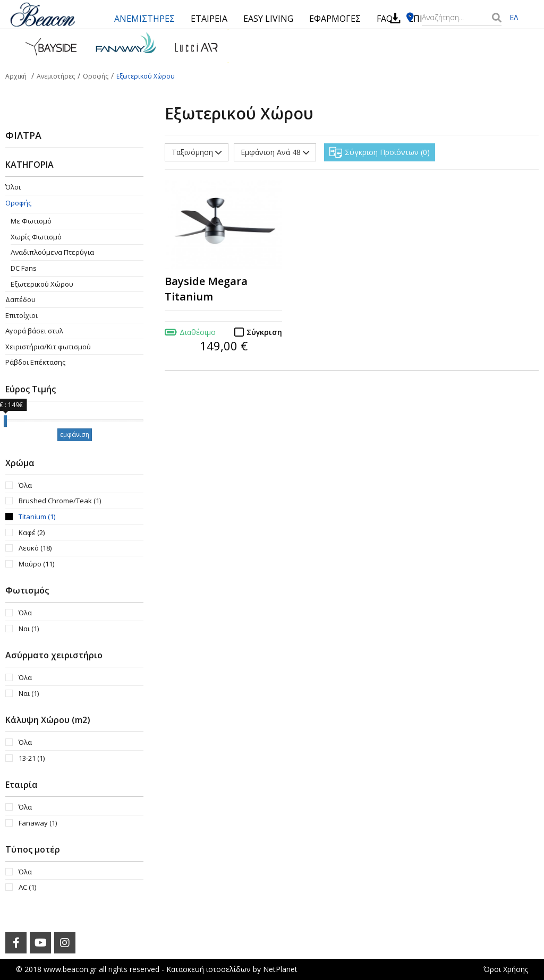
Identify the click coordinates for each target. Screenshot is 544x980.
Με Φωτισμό (31, 221)
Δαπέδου (20, 299)
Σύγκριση (264, 332)
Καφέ (32, 532)
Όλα (25, 485)
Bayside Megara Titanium (206, 289)
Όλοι (13, 187)
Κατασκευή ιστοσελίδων (209, 969)
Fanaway (38, 823)
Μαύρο (36, 564)
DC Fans (24, 268)
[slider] (5, 421)
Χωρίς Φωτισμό (36, 237)
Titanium (37, 517)
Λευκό (35, 548)
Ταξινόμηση (197, 152)
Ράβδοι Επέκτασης (35, 362)
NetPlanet (280, 969)
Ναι (29, 629)
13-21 (32, 758)
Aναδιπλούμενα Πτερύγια (52, 252)
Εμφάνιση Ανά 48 (275, 152)
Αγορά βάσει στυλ (34, 331)
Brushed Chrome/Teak (60, 501)
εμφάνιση (75, 435)
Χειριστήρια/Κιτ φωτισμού (48, 347)
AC (27, 887)
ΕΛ (514, 17)
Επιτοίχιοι (22, 315)
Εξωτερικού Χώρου (42, 284)
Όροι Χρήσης (506, 969)
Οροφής (18, 203)
